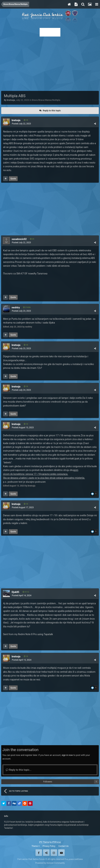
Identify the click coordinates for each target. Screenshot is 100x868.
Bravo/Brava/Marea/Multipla (46, 100)
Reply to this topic (52, 111)
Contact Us (63, 846)
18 (26, 120)
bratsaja (11, 100)
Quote (13, 179)
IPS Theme (44, 842)
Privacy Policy (49, 846)
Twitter (46, 853)
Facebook (39, 853)
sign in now (67, 755)
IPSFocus (56, 842)
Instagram (54, 853)
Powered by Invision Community (50, 863)
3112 (26, 592)
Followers (48, 782)
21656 (27, 307)
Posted (21, 124)
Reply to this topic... (19, 770)
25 (32, 239)
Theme (36, 846)
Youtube (61, 853)
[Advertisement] (50, 63)
